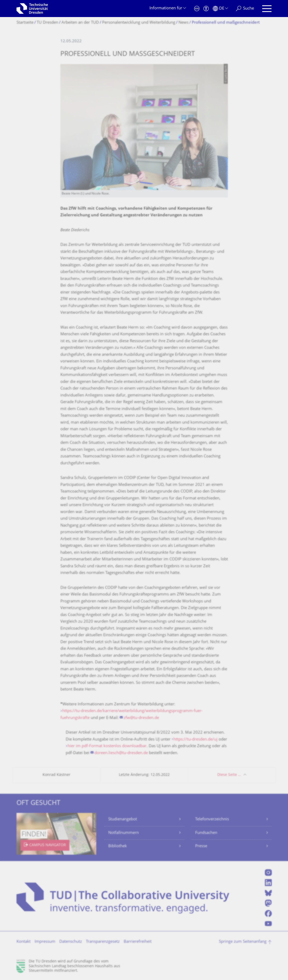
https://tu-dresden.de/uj (195, 740)
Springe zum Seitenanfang (243, 942)
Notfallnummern (124, 833)
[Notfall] (197, 9)
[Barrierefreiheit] (206, 9)
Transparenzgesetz (103, 942)
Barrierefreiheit (138, 942)
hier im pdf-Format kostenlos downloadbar (107, 746)
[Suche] (245, 9)
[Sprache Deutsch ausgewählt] (220, 9)
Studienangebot (123, 819)
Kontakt (24, 942)
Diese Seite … (229, 775)
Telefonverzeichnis (212, 819)
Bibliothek (118, 846)
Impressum (45, 942)
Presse (201, 846)
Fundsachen (206, 833)
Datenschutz (71, 942)
